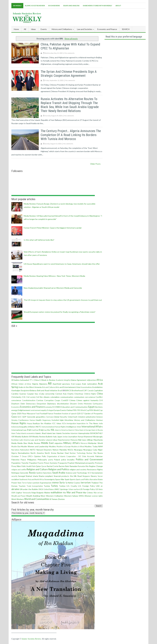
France (50, 413)
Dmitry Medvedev (85, 404)
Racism (62, 466)
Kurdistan (15, 440)
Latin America (25, 440)
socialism (15, 479)
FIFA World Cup (83, 410)
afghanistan (92, 380)
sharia (35, 476)
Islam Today (16, 433)
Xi (50, 499)
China (100, 394)
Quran (44, 466)
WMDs (82, 496)
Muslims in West (78, 447)
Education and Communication (75, 407)
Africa (100, 380)
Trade (29, 486)
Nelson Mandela (60, 450)
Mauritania (98, 440)
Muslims (52, 446)
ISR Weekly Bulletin (20, 437)
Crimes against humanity (87, 400)
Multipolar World (95, 443)
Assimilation (97, 387)
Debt (23, 404)
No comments (70, 53)
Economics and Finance (32, 407)
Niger (100, 450)
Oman (24, 456)
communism (79, 397)
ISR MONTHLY (96, 433)
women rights (97, 496)
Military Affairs (72, 443)
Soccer (100, 476)
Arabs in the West (26, 387)
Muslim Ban (16, 447)
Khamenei (88, 437)
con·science (90, 397)
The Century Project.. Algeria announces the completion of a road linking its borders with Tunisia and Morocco (71, 135)
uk (102, 486)
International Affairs (92, 427)
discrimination (63, 404)
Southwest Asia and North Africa (32, 480)
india (101, 424)
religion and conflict (19, 470)
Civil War (39, 397)
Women (88, 496)
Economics (15, 407)
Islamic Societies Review (35, 6)
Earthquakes (98, 404)
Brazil (60, 391)
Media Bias (22, 443)
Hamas (32, 420)
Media (14, 443)
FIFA (75, 410)
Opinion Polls (40, 456)
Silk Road (78, 476)
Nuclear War (92, 453)
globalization (91, 417)
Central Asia (61, 394)
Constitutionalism (29, 400)
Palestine (15, 460)
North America (37, 453)
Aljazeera (43, 384)
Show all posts (71, 39)
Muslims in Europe (64, 447)
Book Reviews (54, 6)
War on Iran (98, 493)
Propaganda (62, 463)
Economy (48, 407)
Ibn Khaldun (46, 423)
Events (63, 410)
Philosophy (42, 460)
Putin (34, 466)
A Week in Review (47, 380)
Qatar (38, 466)
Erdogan (50, 410)
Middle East (47, 443)
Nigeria (14, 453)
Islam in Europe (85, 430)
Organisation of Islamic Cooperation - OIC (64, 456)
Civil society (31, 397)
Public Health (26, 466)
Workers (20, 499)
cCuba (42, 394)
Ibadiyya (36, 423)
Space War (60, 479)
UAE (98, 486)
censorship (50, 394)
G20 (79, 413)
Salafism (40, 473)
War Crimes (88, 493)
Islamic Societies (63, 433)
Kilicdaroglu (98, 437)
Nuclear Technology (78, 453)
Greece (99, 417)
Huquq (30, 424)
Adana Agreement (78, 380)
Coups (57, 400)
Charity (70, 394)
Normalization (24, 453)
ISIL (53, 430)
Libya (55, 440)
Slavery (94, 476)
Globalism (82, 417)
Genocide (31, 417)
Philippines (32, 460)
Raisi (67, 466)
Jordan (65, 437)
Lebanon (49, 440)
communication (67, 397)
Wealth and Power (19, 496)
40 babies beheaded (20, 380)
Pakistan (99, 456)
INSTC (38, 427)
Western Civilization (55, 496)
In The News (92, 423)
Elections (99, 407)
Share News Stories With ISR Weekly (97, 6)
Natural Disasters (44, 450)
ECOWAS (57, 407)
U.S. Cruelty (72, 486)
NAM (100, 446)
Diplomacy (52, 404)
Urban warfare (74, 489)
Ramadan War (83, 466)
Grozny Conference (20, 420)
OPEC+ (30, 456)
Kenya (80, 437)
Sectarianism (97, 473)
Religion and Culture (37, 469)
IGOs (64, 424)
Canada (90, 391)
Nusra (100, 453)
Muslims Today (91, 446)
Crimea (72, 400)
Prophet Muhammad (76, 463)
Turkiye (62, 486)
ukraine (15, 489)
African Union (17, 384)
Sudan (30, 483)
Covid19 (65, 400)
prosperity (90, 463)
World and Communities (37, 499)
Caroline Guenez (19, 394)
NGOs (70, 450)
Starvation (94, 480)
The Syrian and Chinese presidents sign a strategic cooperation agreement (69, 74)
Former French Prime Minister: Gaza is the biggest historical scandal (53, 228)
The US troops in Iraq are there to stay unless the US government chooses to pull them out (63, 300)
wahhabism (56, 492)
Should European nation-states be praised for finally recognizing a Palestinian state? (60, 312)
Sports (73, 479)
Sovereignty (50, 479)
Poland (57, 460)
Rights (100, 469)
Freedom (58, 413)
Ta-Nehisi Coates (73, 483)
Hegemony (47, 420)
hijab (62, 420)
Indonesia (15, 427)
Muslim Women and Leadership (35, 446)
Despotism (41, 404)
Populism (33, 463)
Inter (79, 427)
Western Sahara (71, 496)
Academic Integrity (63, 380)
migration (59, 443)
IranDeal (35, 430)
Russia (32, 473)
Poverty (40, 463)
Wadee (47, 493)
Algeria (35, 384)
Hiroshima (69, 420)
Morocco (84, 443)
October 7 (16, 456)
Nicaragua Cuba (90, 450)
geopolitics (41, 417)
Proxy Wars (16, 466)
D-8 (101, 400)
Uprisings (64, 489)
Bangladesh (25, 391)
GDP (24, 417)
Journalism (73, 437)
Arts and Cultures (49, 387)
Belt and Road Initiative (47, 390)
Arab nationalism (89, 384)
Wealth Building (33, 496)
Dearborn (15, 404)
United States (49, 489)
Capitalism (98, 390)
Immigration (71, 424)
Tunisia (47, 486)
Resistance (92, 469)
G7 (82, 413)
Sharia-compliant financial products (54, 476)
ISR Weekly (17, 6)
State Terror (22, 483)
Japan (60, 437)
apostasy (66, 384)
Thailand (95, 483)
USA (13, 493)
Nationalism (25, 450)
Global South (73, 417)
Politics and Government (89, 459)
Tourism (22, 486)
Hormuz (99, 420)
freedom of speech (69, 414)
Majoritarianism (64, 440)
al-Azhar (28, 384)
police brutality (68, 460)
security (14, 476)
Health (39, 420)
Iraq (41, 430)
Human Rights (19, 423)
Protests (99, 463)
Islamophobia (84, 433)
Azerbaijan (16, 390)
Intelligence (71, 427)
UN (21, 489)
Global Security (60, 417)
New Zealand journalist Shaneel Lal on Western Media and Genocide (53, 288)
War (65, 493)
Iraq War (47, 430)
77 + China (34, 380)
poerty (51, 460)
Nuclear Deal (63, 453)
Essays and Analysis (71, 6)
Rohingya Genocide (20, 473)
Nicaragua (78, 450)
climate (47, 397)
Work (14, 499)
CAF (85, 390)
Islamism (74, 433)
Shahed (29, 476)
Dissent (73, 404)
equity (44, 410)
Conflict (99, 397)
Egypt (91, 407)
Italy (55, 437)
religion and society (78, 469)
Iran (29, 430)
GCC (20, 417)
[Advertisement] (96, 17)
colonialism (55, 397)
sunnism (36, 483)
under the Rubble (30, 489)
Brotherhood (77, 390)
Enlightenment (24, 410)
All (25, 29)
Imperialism (81, 424)
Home (16, 29)
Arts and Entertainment (66, 387)
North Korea (50, 453)
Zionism (61, 499)
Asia (78, 387)
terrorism (86, 483)
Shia (72, 476)
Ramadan (73, 466)
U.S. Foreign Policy (87, 486)
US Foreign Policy (87, 489)
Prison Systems (51, 463)
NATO (33, 450)
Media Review (34, 443)
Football (43, 413)
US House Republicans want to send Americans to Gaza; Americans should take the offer (62, 264)
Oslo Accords (88, 456)
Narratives (15, 450)
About (118, 6)
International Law (19, 430)
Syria (62, 483)
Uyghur (19, 493)
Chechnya (79, 394)
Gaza (14, 417)
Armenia (38, 387)
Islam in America (61, 430)
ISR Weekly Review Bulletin (41, 437)
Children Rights (90, 394)
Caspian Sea (32, 394)
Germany (50, 417)
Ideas (59, 423)
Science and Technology (77, 473)
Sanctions (47, 473)
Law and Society (38, 440)
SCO (89, 473)
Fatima (70, 410)
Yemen (55, 499)
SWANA (55, 483)
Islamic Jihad (40, 433)
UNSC (57, 489)
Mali (80, 440)
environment (36, 410)
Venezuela (27, 493)
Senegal (22, 476)
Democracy (31, 404)
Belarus (33, 390)
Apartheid (57, 384)
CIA (24, 397)
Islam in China (74, 430)
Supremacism (46, 483)
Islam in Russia (97, 430)
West (43, 496)
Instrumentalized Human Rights (54, 427)
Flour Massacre (29, 413)
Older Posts (95, 164)
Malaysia (74, 440)
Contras (40, 400)
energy (14, 410)
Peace (23, 460)
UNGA (41, 489)
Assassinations (86, 387)
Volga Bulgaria (37, 493)
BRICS (68, 390)
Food (38, 414)
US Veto (99, 489)
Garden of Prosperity (94, 413)
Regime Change (96, 466)
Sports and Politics (83, 480)
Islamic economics (28, 433)
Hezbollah (55, 420)
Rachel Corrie (52, 466)
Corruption (49, 400)
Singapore (86, 476)
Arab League (76, 384)
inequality (23, 427)
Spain (67, 479)
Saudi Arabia (59, 473)
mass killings (87, 440)
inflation (32, 427)
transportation (37, 486)
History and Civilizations (85, 420)
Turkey (54, 486)
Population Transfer (20, 463)
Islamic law (51, 433)
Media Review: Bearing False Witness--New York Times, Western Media (54, 276)
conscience (16, 400)
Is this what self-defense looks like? (39, 240)
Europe (57, 410)
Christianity (16, 397)
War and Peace (74, 492)
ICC (54, 423)
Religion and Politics (59, 469)
